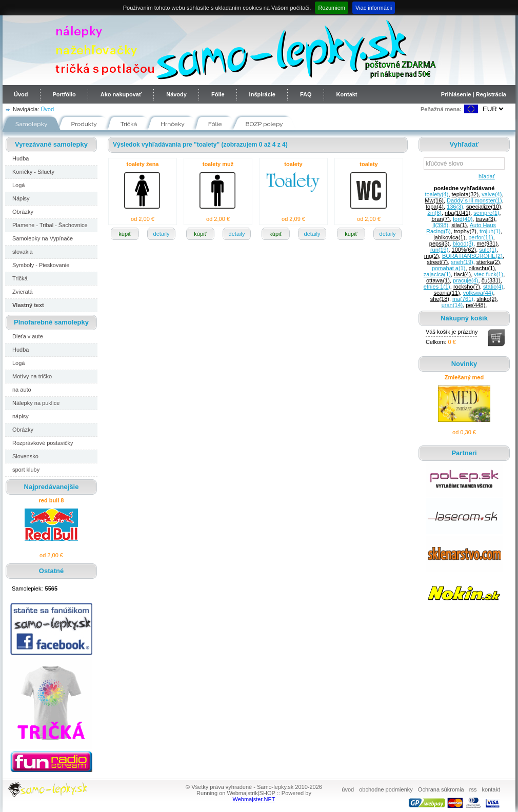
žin (434, 213)
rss (473, 789)
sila (459, 225)
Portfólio (64, 94)
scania (446, 293)
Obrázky (23, 212)
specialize (484, 207)
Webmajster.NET (254, 799)
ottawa (438, 280)
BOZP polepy (264, 124)
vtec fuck (489, 274)
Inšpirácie (262, 94)
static (493, 287)
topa (435, 207)
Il (440, 225)
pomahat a (449, 268)
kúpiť (125, 234)
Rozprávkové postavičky (43, 443)
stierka (488, 262)
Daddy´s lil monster (474, 200)
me (487, 243)
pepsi (440, 243)
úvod (348, 789)
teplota (465, 194)
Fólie (218, 94)
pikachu (482, 268)
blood (463, 243)
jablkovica (449, 237)
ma (463, 299)
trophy (465, 231)
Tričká (129, 124)
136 (455, 207)
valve (492, 194)
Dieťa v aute (28, 336)
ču (491, 280)
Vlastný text (28, 305)
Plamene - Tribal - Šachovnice (50, 225)
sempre (486, 213)
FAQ (306, 94)
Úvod (21, 94)
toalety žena (143, 164)
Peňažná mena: (441, 109)
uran (452, 305)
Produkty (84, 124)
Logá (18, 185)
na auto (22, 390)
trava (486, 219)
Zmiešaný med (464, 377)
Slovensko (25, 456)
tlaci (462, 274)
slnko (486, 299)
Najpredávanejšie (52, 487)
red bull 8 (52, 500)
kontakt (491, 789)
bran (440, 219)
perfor (481, 237)
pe (475, 305)
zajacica (437, 274)
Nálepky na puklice (36, 403)
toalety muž (218, 164)
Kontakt (347, 94)
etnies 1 (437, 287)
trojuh (490, 231)
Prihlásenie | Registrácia (474, 94)
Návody (176, 94)
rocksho (467, 287)
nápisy (21, 416)
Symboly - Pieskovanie (41, 265)
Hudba (21, 158)
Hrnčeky (173, 124)
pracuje (466, 280)
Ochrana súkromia (441, 789)
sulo (488, 250)
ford (463, 219)
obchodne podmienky (386, 789)
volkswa (478, 293)
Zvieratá (23, 292)
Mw (434, 200)
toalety (293, 164)
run (439, 250)
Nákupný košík (464, 318)
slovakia (23, 252)
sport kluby (26, 470)
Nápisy (21, 198)
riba (457, 213)
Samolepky (32, 124)
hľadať (485, 176)
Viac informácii (374, 8)
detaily (162, 234)
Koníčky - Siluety (33, 172)
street (437, 262)
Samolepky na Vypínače (43, 238)
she (440, 299)
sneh (462, 262)
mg (432, 256)
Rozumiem (332, 8)
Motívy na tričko (32, 376)
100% (464, 250)
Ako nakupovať (121, 94)
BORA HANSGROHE (472, 256)
